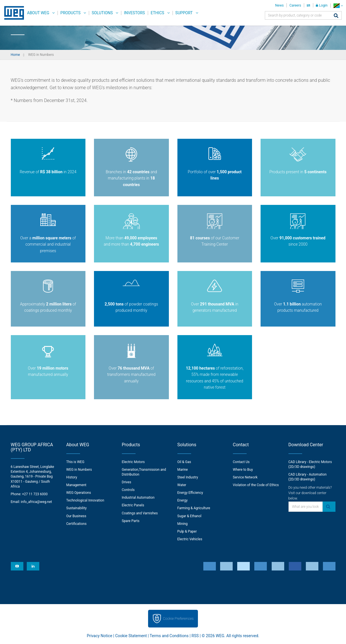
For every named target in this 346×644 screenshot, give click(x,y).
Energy (183, 500)
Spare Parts (131, 521)
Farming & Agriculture (194, 508)
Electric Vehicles (190, 539)
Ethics (157, 13)
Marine (183, 470)
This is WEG (75, 462)
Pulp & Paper (187, 531)
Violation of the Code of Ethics (256, 485)
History (72, 477)
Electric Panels (133, 505)
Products (70, 13)
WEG (12, 13)
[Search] (336, 16)
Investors (134, 13)
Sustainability (77, 508)
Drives (127, 482)
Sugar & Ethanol (190, 516)
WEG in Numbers (79, 470)
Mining (183, 524)
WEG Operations (79, 493)
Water (182, 485)
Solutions (102, 13)
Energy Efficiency (190, 493)
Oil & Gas (184, 462)
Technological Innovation (85, 500)
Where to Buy (243, 470)
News (279, 5)
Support (184, 13)
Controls (128, 490)
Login (322, 5)
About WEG (38, 13)
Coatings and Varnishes (140, 513)
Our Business (76, 516)
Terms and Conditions (169, 636)
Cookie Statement (131, 636)
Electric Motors (133, 462)
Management (76, 485)
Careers (295, 5)
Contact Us (241, 462)
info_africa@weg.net (36, 502)
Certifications (76, 524)
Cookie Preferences (178, 618)
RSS (195, 636)
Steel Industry (188, 477)
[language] (338, 6)
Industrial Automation (138, 498)
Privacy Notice (100, 636)
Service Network (245, 477)
